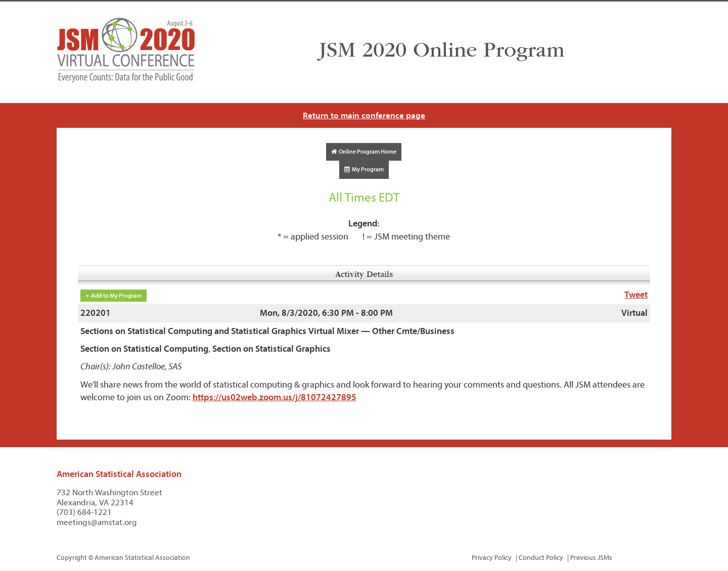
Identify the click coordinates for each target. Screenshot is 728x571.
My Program (364, 169)
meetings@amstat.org (97, 522)
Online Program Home (364, 152)
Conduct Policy (541, 558)
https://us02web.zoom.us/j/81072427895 (275, 397)
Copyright (72, 558)
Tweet (636, 295)
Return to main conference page (364, 115)
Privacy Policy (492, 558)
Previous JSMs (591, 558)
